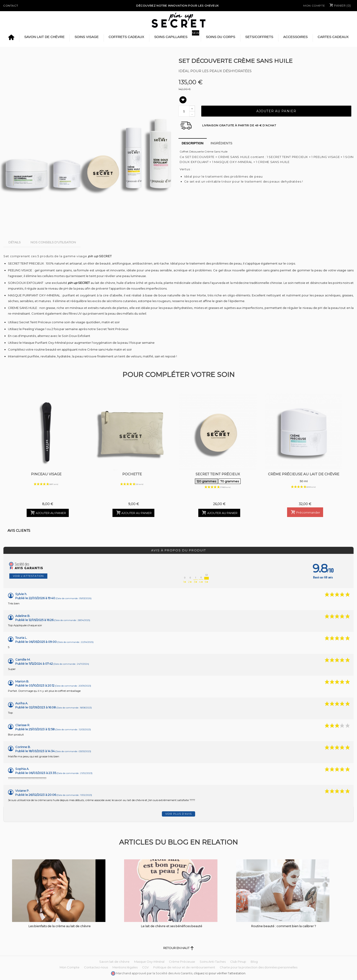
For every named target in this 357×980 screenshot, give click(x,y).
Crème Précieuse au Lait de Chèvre (304, 478)
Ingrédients (222, 143)
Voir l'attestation (28, 576)
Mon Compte (314, 6)
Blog (254, 962)
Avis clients (19, 531)
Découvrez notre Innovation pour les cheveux (177, 6)
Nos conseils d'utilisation (53, 242)
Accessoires (296, 37)
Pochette (132, 474)
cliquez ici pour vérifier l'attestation (220, 973)
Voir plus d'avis (178, 814)
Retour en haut (179, 948)
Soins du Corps (221, 37)
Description (193, 143)
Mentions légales (125, 967)
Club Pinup (238, 962)
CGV (145, 967)
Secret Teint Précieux (218, 478)
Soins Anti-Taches (213, 962)
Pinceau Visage (46, 474)
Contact (11, 6)
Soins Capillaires (171, 37)
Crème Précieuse (182, 962)
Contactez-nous (96, 967)
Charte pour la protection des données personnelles (259, 967)
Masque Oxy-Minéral (149, 962)
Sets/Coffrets (259, 37)
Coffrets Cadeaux (126, 37)
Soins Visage (87, 37)
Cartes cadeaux (333, 37)
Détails (15, 242)
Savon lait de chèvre (44, 37)
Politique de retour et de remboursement (184, 967)
